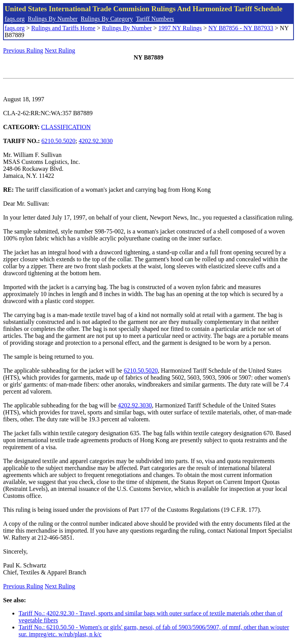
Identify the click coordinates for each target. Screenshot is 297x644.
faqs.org (15, 19)
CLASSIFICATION (66, 127)
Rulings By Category (107, 19)
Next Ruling (60, 50)
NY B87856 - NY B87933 (241, 28)
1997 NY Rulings (180, 28)
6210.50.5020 (58, 141)
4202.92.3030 (96, 141)
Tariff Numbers (155, 19)
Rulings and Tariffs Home (63, 28)
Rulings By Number (53, 19)
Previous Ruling (23, 50)
